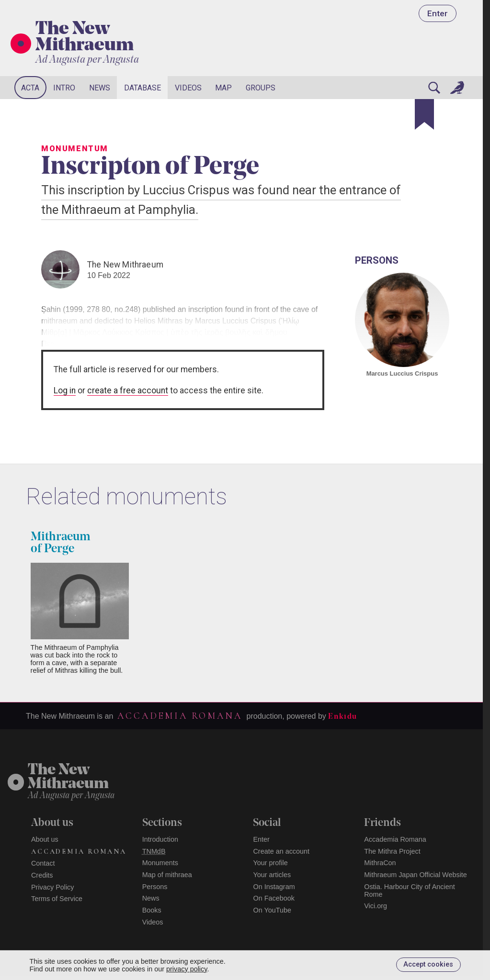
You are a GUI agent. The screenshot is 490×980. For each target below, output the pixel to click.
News (100, 88)
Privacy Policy (53, 887)
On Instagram (274, 887)
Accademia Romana (180, 716)
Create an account (281, 851)
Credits (42, 875)
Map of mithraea (167, 875)
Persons (155, 887)
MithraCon (380, 863)
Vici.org (376, 906)
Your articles (272, 875)
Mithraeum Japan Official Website (416, 875)
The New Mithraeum (85, 38)
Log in (65, 390)
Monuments (160, 863)
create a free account (128, 390)
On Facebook (273, 898)
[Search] (434, 88)
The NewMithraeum (68, 777)
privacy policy (187, 969)
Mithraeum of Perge (61, 543)
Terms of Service (57, 899)
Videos (188, 88)
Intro (64, 88)
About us (45, 839)
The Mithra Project (392, 851)
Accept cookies (428, 964)
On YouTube (272, 910)
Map (223, 88)
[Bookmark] (424, 114)
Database (142, 88)
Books (152, 910)
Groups (261, 88)
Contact (43, 863)
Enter (438, 13)
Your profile (270, 863)
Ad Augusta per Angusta (87, 60)
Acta (30, 88)
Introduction (160, 839)
